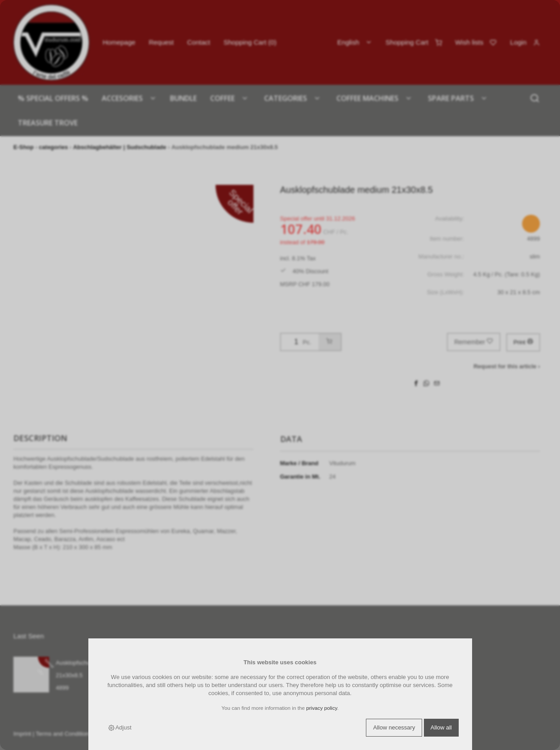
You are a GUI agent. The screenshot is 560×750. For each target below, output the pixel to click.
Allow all (441, 727)
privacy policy (321, 708)
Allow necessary (394, 727)
